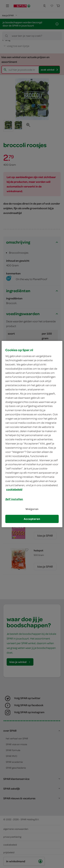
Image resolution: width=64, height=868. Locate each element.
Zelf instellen (14, 499)
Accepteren (32, 519)
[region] (32, 434)
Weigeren (32, 509)
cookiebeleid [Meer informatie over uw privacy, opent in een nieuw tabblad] (14, 489)
